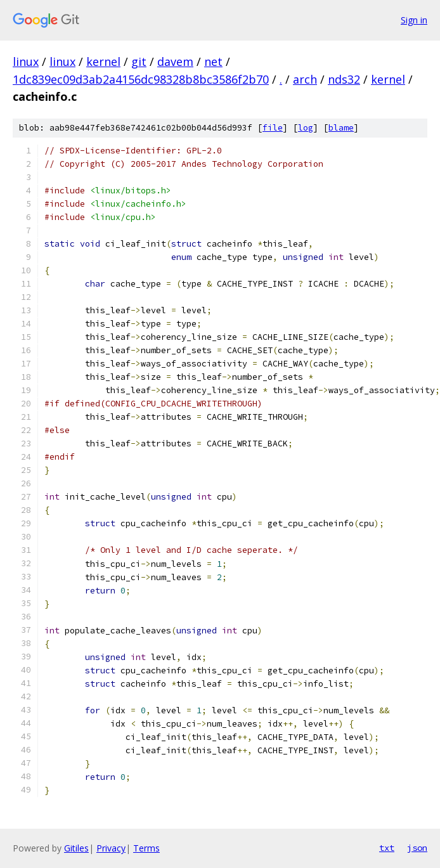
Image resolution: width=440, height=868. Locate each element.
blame (341, 128)
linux (26, 62)
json (417, 848)
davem (175, 62)
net (213, 62)
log (306, 128)
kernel (103, 62)
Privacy (111, 848)
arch (305, 79)
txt (387, 848)
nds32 (344, 79)
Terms (146, 848)
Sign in (414, 20)
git (139, 62)
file (273, 128)
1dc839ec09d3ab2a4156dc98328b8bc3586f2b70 (141, 79)
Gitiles (76, 848)
